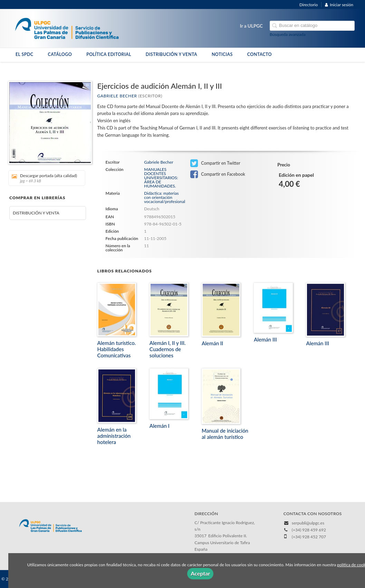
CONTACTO (260, 54)
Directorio (309, 5)
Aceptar (200, 573)
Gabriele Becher (117, 96)
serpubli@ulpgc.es (308, 523)
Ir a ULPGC (251, 26)
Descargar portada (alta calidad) (44, 178)
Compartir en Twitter (215, 163)
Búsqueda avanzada (288, 34)
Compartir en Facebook (218, 174)
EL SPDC (24, 54)
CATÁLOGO (60, 54)
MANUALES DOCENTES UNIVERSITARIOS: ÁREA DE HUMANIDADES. (161, 178)
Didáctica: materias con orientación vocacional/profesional (165, 197)
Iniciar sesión (339, 5)
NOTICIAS (222, 54)
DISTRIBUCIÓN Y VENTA (171, 54)
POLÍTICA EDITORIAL (109, 54)
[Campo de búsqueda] (312, 26)
